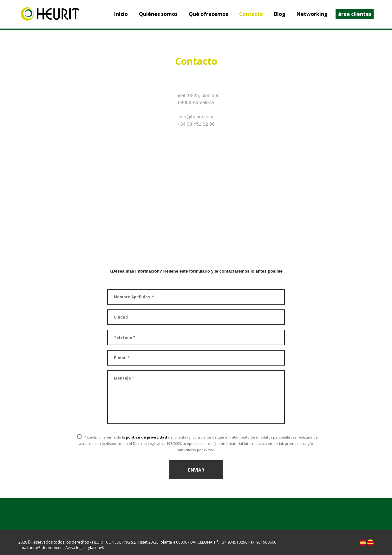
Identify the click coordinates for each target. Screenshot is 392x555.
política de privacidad (147, 437)
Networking (312, 14)
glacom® (96, 548)
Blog (280, 14)
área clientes (355, 14)
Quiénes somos (158, 14)
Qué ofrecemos (208, 14)
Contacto (251, 14)
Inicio (121, 14)
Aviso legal (75, 548)
